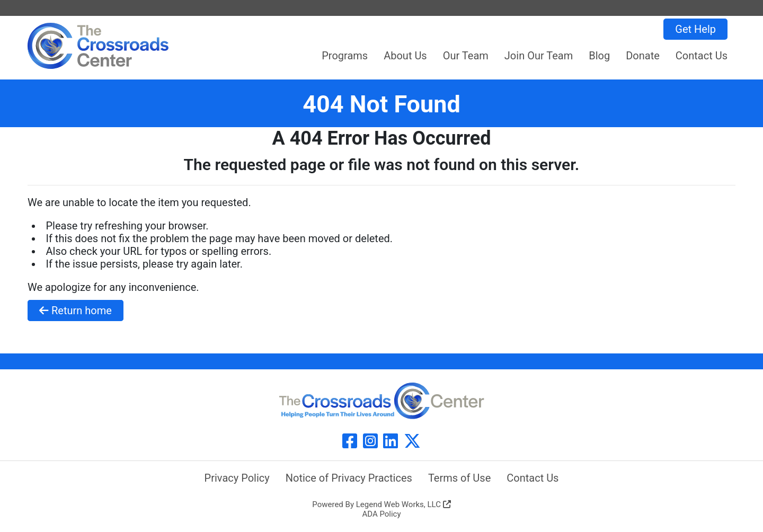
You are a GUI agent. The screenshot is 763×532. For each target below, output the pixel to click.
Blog (599, 56)
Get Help (695, 29)
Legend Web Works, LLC (403, 504)
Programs (345, 56)
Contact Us (702, 56)
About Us (405, 56)
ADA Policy (381, 514)
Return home (76, 311)
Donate (643, 56)
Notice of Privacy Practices (349, 478)
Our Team (466, 56)
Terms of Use (459, 478)
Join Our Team (539, 56)
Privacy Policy (237, 478)
